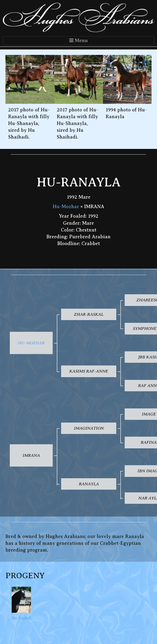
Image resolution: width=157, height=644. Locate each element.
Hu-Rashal (21, 603)
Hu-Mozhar (66, 207)
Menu (78, 40)
